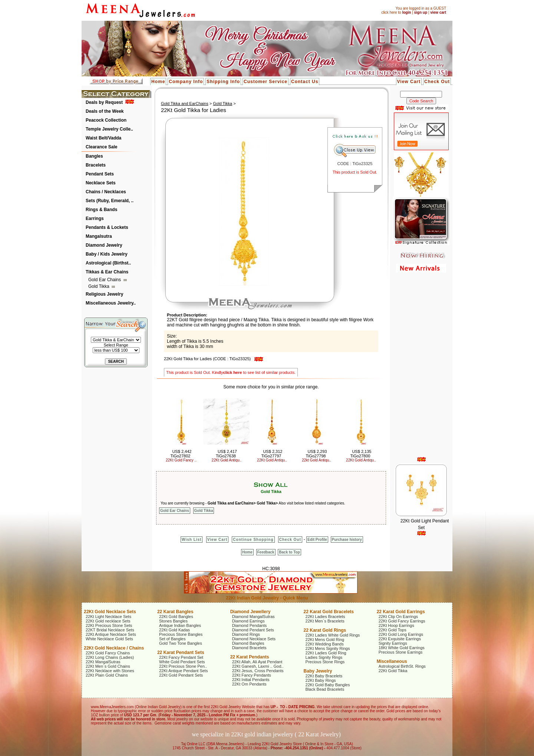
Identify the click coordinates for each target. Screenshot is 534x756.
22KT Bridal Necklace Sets (110, 630)
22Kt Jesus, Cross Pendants (258, 671)
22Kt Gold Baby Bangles (328, 685)
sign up (421, 12)
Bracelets (96, 165)
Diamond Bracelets (249, 648)
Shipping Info (223, 82)
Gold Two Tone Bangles (181, 643)
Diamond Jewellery (250, 612)
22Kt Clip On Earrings (398, 617)
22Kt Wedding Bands (325, 644)
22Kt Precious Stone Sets (109, 625)
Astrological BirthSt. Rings (402, 666)
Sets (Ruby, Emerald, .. (110, 201)
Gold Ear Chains (105, 280)
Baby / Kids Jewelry (107, 254)
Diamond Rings (246, 634)
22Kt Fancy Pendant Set (181, 657)
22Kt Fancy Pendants (252, 675)
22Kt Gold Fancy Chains (108, 653)
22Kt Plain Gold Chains (107, 675)
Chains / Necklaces (106, 192)
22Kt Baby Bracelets (324, 676)
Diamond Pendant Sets (253, 630)
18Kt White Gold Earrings (402, 648)
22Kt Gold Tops (393, 630)
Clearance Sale (101, 147)
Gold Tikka (99, 286)
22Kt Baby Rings (321, 680)
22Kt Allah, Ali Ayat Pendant (257, 662)
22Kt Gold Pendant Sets (181, 675)
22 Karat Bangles (175, 612)
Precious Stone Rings (325, 662)
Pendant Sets (100, 174)
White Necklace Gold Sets (109, 639)
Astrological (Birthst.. (108, 263)
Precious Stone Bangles (181, 634)
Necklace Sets (101, 183)
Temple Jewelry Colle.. (109, 129)
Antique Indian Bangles (180, 625)
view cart (438, 12)
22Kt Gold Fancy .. (181, 460)
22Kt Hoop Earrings (396, 625)
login (406, 12)
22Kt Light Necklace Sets (108, 617)
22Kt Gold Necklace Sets (110, 612)
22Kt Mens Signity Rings (328, 648)
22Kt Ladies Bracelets (325, 617)
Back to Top (289, 552)
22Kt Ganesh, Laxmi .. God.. (258, 666)
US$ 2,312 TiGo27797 (272, 454)
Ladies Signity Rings (324, 657)
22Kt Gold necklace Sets (108, 621)
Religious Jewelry (104, 294)
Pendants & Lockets (107, 227)
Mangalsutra (99, 236)
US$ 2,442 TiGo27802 (181, 454)
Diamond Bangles (248, 643)
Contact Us (305, 82)
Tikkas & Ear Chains (107, 272)
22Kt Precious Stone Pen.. (183, 666)
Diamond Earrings (248, 621)
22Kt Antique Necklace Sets (111, 634)
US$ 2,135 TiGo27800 (361, 454)
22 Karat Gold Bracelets (329, 612)
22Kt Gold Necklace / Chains (114, 648)
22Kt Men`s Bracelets (325, 621)
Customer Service (266, 82)
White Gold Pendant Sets (182, 662)
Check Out (437, 82)
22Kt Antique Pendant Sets (184, 671)
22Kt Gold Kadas (174, 630)
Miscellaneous (392, 661)
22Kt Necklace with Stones (110, 671)
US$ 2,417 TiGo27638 (226, 454)
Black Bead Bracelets (325, 689)
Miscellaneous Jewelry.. (111, 303)
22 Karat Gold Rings (325, 630)
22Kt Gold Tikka (393, 671)
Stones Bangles (173, 621)
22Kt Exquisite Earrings (400, 639)
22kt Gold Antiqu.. (317, 460)
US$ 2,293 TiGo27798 (316, 454)
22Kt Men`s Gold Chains (108, 666)
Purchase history (347, 540)
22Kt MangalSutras (103, 662)
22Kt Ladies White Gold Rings (333, 635)
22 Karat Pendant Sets (181, 653)
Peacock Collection (106, 120)
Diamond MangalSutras (253, 617)
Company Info (186, 82)
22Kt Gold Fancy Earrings (402, 621)
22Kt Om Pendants (249, 684)
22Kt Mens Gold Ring (325, 640)
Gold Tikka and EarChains (185, 103)
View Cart (409, 82)
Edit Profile (317, 540)
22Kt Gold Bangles (176, 617)
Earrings (95, 218)
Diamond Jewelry (104, 245)
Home (158, 82)
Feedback (266, 552)
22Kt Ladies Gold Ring (326, 653)
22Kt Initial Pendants (251, 680)
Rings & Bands (101, 210)
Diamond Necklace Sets (254, 639)
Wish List (192, 540)
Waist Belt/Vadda (103, 138)
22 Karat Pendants (250, 657)
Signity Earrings (393, 643)
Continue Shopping (253, 540)
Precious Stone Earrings (401, 652)
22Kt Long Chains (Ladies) (110, 657)
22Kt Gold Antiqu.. (227, 460)
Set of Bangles (172, 639)
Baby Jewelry (318, 671)
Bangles (94, 156)
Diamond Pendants (250, 625)
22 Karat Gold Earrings (401, 612)
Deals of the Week (105, 111)
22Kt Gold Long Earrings (401, 634)
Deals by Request (104, 102)
